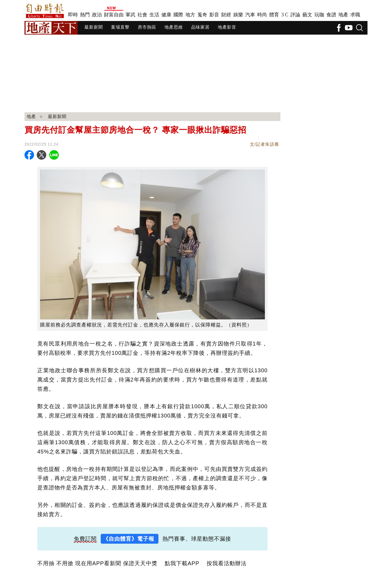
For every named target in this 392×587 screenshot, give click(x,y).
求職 (355, 15)
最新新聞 (94, 27)
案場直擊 (120, 27)
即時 (73, 15)
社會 (142, 15)
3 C (285, 15)
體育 (274, 15)
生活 (154, 15)
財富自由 (114, 15)
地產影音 (227, 27)
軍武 (130, 15)
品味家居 (200, 27)
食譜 (331, 15)
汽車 (250, 15)
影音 (214, 15)
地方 (190, 15)
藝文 (307, 15)
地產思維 (174, 27)
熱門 (85, 15)
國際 (178, 15)
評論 (295, 15)
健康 (166, 15)
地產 (343, 15)
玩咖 (319, 15)
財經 (226, 15)
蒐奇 (202, 15)
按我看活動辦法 (227, 563)
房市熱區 (147, 27)
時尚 (262, 15)
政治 (97, 15)
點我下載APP (182, 563)
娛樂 (238, 15)
